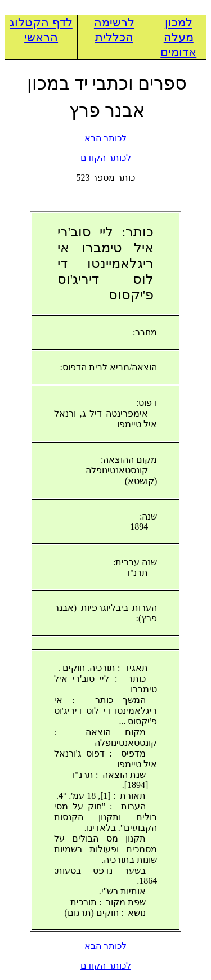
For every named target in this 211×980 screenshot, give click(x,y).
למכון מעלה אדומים (178, 37)
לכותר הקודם (106, 158)
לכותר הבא (105, 138)
